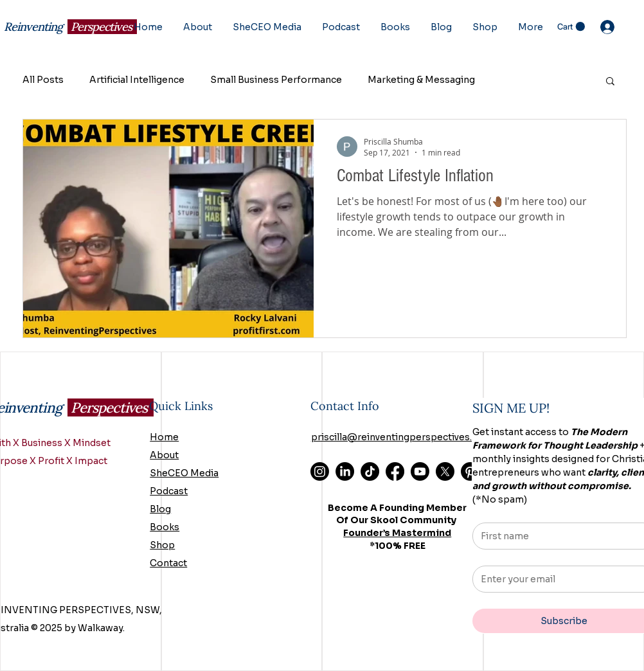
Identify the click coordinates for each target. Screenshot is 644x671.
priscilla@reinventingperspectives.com (402, 437)
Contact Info (345, 406)
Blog (160, 509)
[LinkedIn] (345, 471)
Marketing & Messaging (421, 80)
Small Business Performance (276, 80)
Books (165, 527)
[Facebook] (395, 471)
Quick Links (181, 406)
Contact (168, 563)
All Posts (43, 80)
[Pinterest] (470, 471)
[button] (571, 27)
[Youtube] (420, 471)
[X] (445, 471)
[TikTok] (370, 471)
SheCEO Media (184, 473)
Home (164, 437)
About (164, 455)
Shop (162, 545)
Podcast (169, 491)
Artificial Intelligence (137, 80)
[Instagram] (320, 471)
